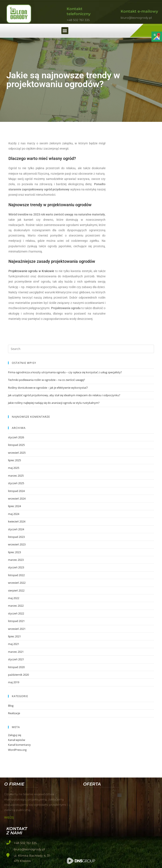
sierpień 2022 (16, 590)
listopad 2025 (16, 445)
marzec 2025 (16, 476)
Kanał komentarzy (19, 745)
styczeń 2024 (16, 529)
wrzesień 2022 (17, 583)
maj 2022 (14, 598)
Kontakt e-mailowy (139, 11)
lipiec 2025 (14, 460)
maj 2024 (14, 514)
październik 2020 (18, 675)
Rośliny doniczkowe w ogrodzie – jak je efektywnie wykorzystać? (48, 388)
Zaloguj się (15, 735)
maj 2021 (14, 644)
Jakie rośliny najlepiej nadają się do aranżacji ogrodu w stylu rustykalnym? (54, 403)
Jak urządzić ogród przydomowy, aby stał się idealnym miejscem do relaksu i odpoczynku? (64, 395)
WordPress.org (17, 750)
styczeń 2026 (16, 437)
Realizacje (14, 713)
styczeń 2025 (16, 483)
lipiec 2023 (14, 552)
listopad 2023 (16, 537)
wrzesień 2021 (17, 629)
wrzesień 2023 (17, 544)
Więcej (9, 817)
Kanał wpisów (17, 740)
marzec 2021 (16, 652)
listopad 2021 (16, 621)
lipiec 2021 (14, 636)
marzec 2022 (16, 606)
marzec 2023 (16, 560)
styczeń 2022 (16, 613)
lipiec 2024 (14, 506)
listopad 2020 (16, 667)
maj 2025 (14, 468)
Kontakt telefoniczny (79, 11)
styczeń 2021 (16, 659)
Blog (11, 706)
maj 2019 (14, 682)
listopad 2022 (16, 575)
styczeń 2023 (16, 567)
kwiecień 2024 (17, 521)
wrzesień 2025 (17, 453)
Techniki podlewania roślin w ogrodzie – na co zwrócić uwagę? (47, 380)
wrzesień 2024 (17, 498)
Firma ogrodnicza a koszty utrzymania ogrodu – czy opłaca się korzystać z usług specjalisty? (65, 372)
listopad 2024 (16, 491)
